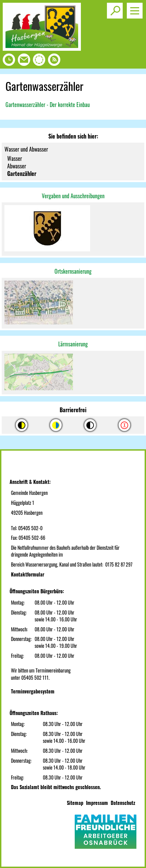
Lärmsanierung (73, 344)
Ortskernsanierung (73, 271)
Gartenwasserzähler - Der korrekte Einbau (48, 105)
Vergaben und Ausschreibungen (73, 196)
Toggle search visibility (116, 8)
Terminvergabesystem (33, 691)
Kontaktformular (28, 574)
